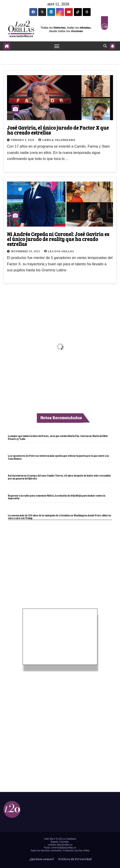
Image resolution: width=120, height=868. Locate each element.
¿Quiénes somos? (41, 859)
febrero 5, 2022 (23, 140)
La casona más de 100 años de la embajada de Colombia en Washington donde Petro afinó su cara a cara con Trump (59, 517)
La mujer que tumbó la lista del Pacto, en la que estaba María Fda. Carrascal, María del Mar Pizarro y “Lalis (58, 437)
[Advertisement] (60, 554)
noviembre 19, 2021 (26, 251)
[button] (105, 46)
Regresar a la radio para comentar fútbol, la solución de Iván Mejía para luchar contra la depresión (57, 497)
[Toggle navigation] (57, 46)
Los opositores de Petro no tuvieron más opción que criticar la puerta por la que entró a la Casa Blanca (58, 457)
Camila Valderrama (57, 140)
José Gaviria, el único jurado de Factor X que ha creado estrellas (58, 130)
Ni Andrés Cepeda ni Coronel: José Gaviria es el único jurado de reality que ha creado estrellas (58, 239)
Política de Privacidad (75, 859)
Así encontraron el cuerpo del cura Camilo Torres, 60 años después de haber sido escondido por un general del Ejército (59, 477)
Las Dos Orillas (59, 251)
